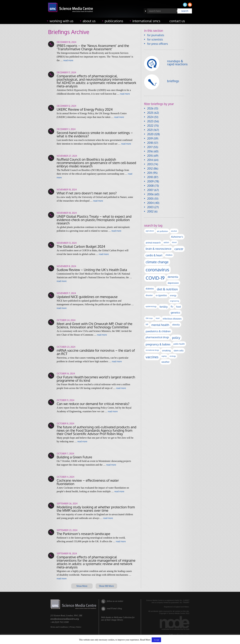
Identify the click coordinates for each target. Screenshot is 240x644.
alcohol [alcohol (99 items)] (174, 231)
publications (114, 21)
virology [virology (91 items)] (173, 356)
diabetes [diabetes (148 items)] (150, 289)
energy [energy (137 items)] (173, 295)
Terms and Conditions (59, 627)
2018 (150, 143)
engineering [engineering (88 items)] (175, 301)
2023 (150, 121)
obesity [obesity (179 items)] (176, 325)
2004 (150, 203)
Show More (82, 586)
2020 (150, 134)
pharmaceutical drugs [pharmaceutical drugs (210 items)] (157, 337)
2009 (150, 181)
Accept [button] (156, 640)
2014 (150, 160)
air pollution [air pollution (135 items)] (162, 231)
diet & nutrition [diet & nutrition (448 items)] (167, 289)
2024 (150, 117)
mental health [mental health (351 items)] (160, 325)
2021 (150, 130)
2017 (150, 147)
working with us (62, 21)
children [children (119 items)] (169, 255)
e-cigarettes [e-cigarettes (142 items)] (161, 295)
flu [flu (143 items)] (172, 307)
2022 (150, 126)
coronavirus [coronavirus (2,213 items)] (157, 270)
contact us (177, 21)
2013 (150, 164)
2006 (150, 194)
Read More (145, 640)
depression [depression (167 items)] (173, 283)
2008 (150, 186)
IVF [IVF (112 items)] (147, 324)
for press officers (158, 44)
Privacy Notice (75, 627)
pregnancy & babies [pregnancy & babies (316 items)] (158, 344)
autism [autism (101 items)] (166, 242)
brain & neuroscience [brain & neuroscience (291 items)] (159, 249)
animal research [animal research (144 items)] (153, 243)
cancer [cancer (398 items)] (179, 249)
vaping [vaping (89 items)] (164, 356)
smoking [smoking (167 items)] (166, 350)
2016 (150, 151)
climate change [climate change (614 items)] (157, 262)
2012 (150, 168)
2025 (150, 113)
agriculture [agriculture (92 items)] (150, 231)
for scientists (155, 39)
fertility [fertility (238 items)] (164, 307)
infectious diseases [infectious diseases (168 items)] (172, 319)
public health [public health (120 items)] (179, 344)
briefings (173, 81)
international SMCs (146, 21)
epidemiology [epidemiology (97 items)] (151, 306)
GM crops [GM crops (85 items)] (149, 318)
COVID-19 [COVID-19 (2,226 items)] (155, 278)
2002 (150, 211)
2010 (150, 177)
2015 (150, 156)
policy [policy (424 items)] (176, 338)
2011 (150, 173)
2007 (150, 190)
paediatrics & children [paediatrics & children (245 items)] (158, 331)
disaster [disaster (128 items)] (149, 295)
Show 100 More (106, 586)
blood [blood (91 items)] (174, 242)
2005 (150, 199)
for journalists (156, 35)
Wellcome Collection (123, 617)
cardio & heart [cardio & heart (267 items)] (154, 255)
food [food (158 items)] (178, 307)
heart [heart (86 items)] (158, 318)
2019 (150, 138)
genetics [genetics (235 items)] (175, 312)
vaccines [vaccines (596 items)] (152, 357)
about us (89, 21)
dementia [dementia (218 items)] (173, 277)
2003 (150, 207)
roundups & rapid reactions (177, 63)
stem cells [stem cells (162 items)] (179, 350)
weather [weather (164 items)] (166, 362)
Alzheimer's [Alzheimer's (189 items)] (177, 237)
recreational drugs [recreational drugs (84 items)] (152, 350)
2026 (150, 108)
